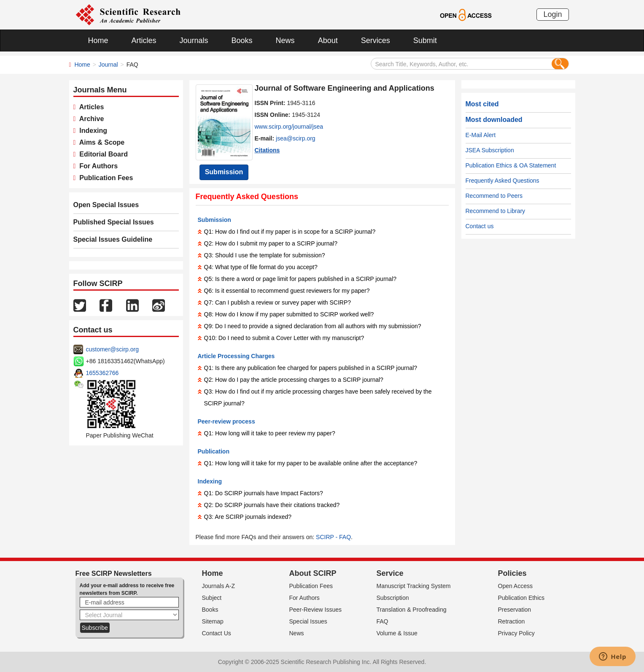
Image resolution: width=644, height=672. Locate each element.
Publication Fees (104, 178)
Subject (212, 598)
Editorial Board (102, 154)
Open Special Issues (106, 205)
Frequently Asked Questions (503, 181)
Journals (194, 40)
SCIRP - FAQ (333, 537)
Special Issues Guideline (113, 239)
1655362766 (102, 373)
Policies (512, 573)
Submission (224, 172)
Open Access (516, 586)
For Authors (97, 166)
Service (390, 573)
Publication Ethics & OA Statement (511, 165)
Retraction (512, 621)
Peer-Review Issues (316, 610)
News (285, 40)
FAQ (383, 621)
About (328, 40)
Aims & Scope (100, 142)
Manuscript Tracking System (414, 586)
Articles (144, 40)
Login (552, 14)
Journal (108, 65)
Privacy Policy (516, 633)
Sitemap (213, 621)
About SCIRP (313, 573)
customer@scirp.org (112, 349)
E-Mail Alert (481, 135)
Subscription (393, 598)
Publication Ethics (521, 598)
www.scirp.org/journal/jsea (289, 127)
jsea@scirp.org (296, 138)
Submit (425, 40)
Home (98, 40)
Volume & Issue (397, 633)
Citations (267, 150)
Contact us (480, 226)
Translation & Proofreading (412, 610)
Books (242, 40)
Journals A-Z (219, 586)
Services (376, 40)
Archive (90, 119)
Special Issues (308, 621)
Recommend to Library (496, 211)
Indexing (91, 131)
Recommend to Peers (494, 196)
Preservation (515, 610)
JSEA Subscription (490, 150)
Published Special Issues (114, 222)
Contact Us (217, 633)
